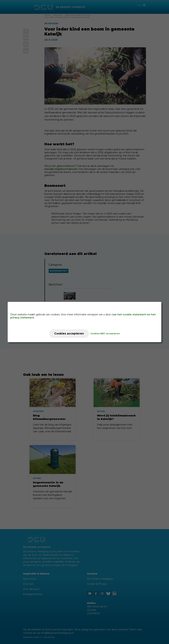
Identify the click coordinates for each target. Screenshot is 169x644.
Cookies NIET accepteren (105, 334)
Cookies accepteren (69, 334)
